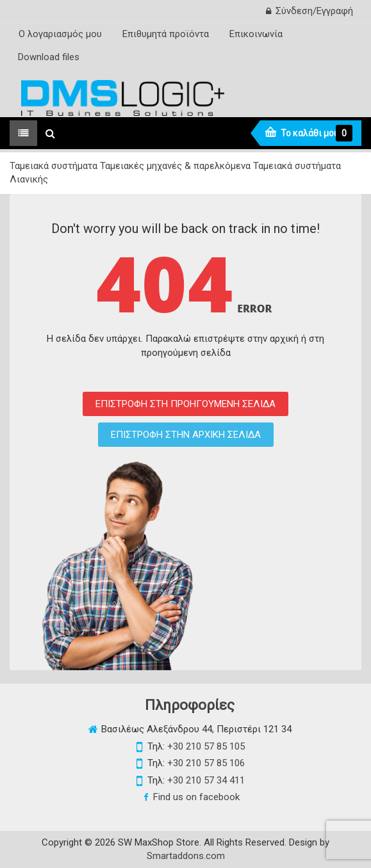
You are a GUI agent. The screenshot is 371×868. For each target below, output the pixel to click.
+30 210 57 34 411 (206, 780)
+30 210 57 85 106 (206, 763)
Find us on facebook (196, 797)
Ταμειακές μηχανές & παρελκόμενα (175, 166)
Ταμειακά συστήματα (54, 166)
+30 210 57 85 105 (206, 746)
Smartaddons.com (186, 856)
